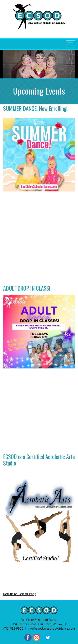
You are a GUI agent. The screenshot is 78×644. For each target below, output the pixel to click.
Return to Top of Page (20, 594)
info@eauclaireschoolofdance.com (51, 628)
